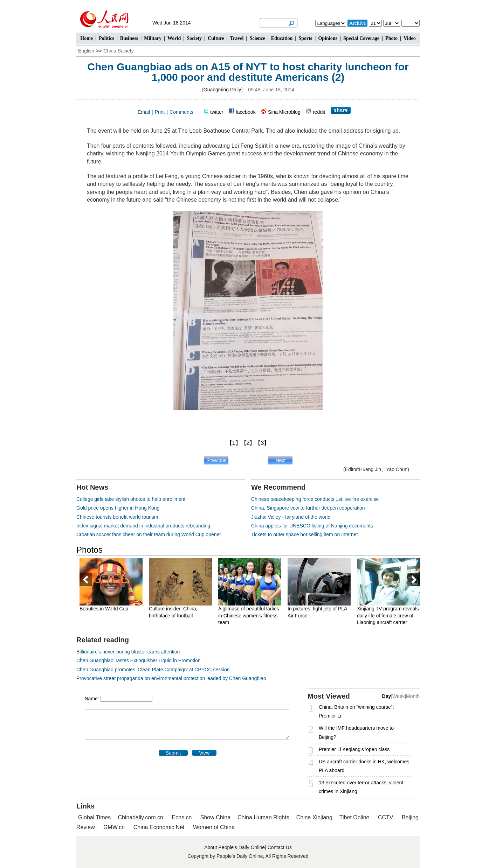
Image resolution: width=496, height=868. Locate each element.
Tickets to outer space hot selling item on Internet (305, 534)
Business (129, 38)
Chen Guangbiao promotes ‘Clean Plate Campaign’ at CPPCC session (153, 670)
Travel (237, 38)
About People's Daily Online (235, 847)
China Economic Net (159, 827)
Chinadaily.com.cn (140, 817)
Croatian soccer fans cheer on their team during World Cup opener (149, 534)
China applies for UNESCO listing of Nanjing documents (312, 526)
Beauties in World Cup (104, 609)
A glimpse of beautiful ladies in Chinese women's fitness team (249, 615)
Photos (89, 550)
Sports (305, 38)
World (174, 38)
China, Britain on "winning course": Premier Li (356, 711)
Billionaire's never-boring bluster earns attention (128, 652)
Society (194, 38)
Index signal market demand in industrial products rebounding (143, 526)
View (204, 753)
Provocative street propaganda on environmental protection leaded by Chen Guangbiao (171, 678)
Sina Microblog (284, 112)
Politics (106, 38)
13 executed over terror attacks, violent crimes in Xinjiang (361, 787)
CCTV (386, 817)
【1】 (234, 443)
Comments (181, 112)
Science (257, 38)
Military (153, 38)
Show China (215, 817)
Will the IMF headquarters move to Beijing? (356, 732)
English (86, 51)
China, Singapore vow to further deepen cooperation (308, 508)
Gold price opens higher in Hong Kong (118, 508)
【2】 (248, 443)
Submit (173, 753)
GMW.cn (115, 827)
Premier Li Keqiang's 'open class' (355, 749)
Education (282, 38)
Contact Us (280, 847)
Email (144, 112)
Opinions (328, 38)
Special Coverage (361, 38)
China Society (118, 51)
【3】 (262, 443)
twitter (217, 112)
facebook (246, 112)
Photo (391, 38)
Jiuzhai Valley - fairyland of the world (291, 517)
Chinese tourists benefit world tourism (117, 517)
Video (409, 38)
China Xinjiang (314, 817)
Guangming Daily (222, 90)
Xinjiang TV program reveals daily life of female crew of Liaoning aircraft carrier (388, 615)
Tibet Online (354, 817)
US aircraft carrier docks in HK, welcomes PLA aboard (364, 766)
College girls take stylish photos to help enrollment (131, 499)
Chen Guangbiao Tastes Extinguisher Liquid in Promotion (139, 660)
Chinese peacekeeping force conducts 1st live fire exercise (315, 499)
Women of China (214, 827)
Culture (216, 38)
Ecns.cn (182, 817)
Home (87, 38)
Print (160, 112)
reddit (319, 112)
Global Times (94, 817)
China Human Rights (263, 817)
